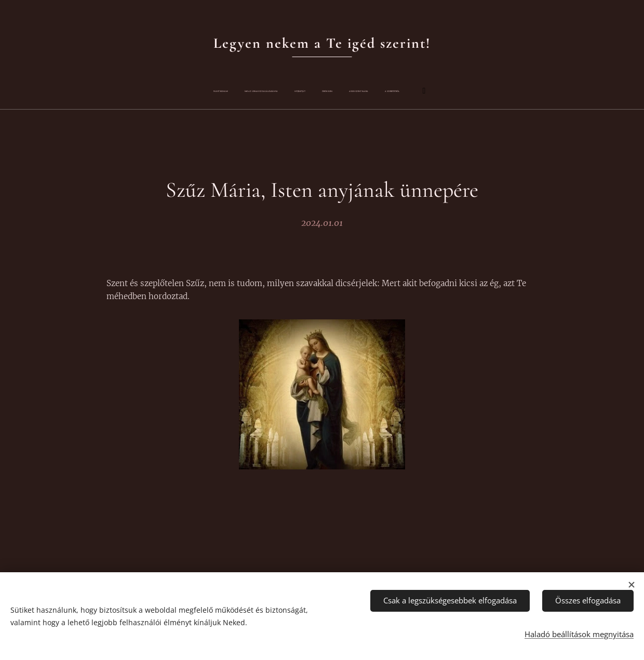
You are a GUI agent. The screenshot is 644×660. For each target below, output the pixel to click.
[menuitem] (243, 91)
